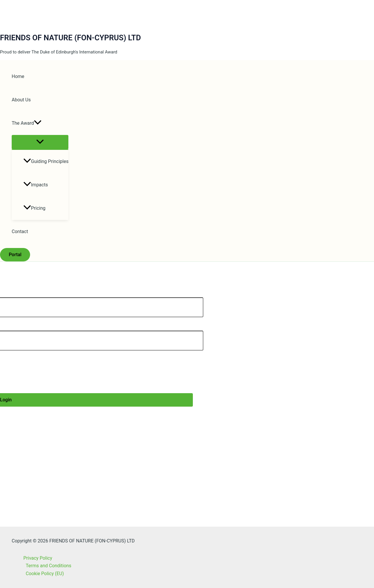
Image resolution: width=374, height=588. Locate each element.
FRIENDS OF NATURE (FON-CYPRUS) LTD (70, 38)
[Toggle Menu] (40, 142)
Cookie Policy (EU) (45, 574)
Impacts (36, 185)
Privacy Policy (38, 558)
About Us (21, 100)
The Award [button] (27, 123)
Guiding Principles (46, 161)
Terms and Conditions (49, 566)
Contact (20, 231)
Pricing (34, 208)
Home (18, 76)
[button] (38, 123)
